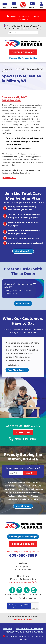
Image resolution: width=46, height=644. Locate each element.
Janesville (24, 489)
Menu (5, 7)
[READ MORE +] (9, 178)
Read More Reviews (17, 370)
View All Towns (23, 506)
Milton (11, 69)
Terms (36, 609)
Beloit (35, 482)
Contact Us (23, 432)
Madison (10, 492)
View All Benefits (23, 251)
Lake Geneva (37, 489)
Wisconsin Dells (30, 499)
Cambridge (10, 486)
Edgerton (22, 486)
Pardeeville (35, 492)
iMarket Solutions (14, 637)
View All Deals (23, 303)
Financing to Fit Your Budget (23, 58)
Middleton (22, 492)
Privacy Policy (17, 607)
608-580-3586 (23, 5)
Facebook (12, 590)
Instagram (19, 590)
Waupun (34, 496)
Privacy (33, 609)
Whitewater (14, 499)
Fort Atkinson (10, 489)
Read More (23, 19)
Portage (11, 496)
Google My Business (34, 590)
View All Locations (23, 619)
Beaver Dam (24, 482)
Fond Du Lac (35, 486)
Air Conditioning (23, 69)
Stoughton (23, 496)
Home (4, 69)
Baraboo (12, 482)
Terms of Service (24, 607)
